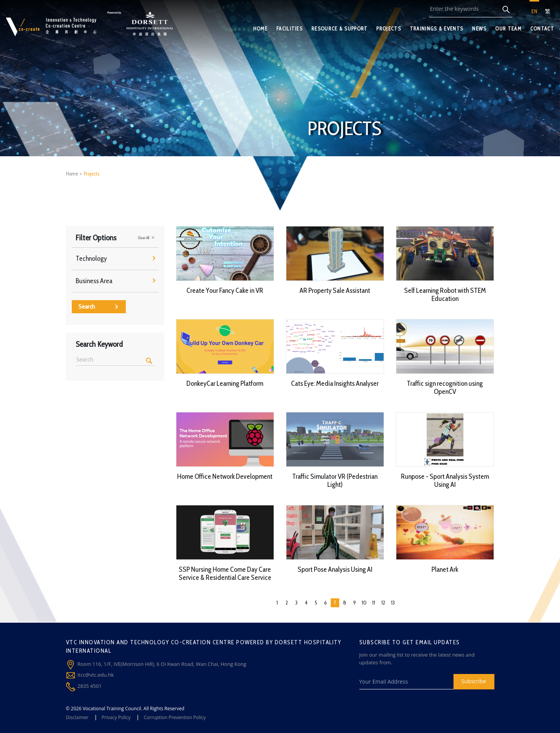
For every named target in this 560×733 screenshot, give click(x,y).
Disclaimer (77, 717)
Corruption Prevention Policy (175, 717)
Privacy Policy (116, 717)
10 (364, 603)
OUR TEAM (508, 29)
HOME (260, 29)
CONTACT (542, 29)
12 (383, 603)
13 (393, 603)
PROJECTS (388, 29)
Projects (91, 174)
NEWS (479, 29)
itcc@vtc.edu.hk (96, 675)
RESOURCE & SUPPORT (339, 29)
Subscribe (474, 681)
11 (374, 603)
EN (534, 11)
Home (72, 174)
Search (98, 307)
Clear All (146, 238)
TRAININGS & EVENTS (436, 29)
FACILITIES (289, 29)
